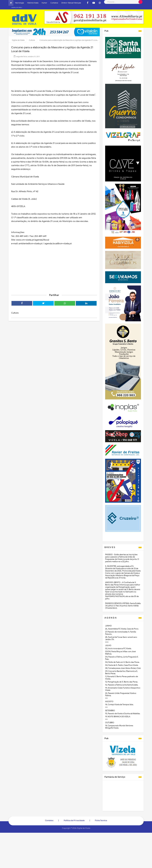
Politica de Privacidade (74, 817)
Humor (44, 3)
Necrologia (19, 3)
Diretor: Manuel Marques (71, 3)
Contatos (54, 3)
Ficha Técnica (101, 817)
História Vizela (33, 3)
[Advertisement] (54, 267)
